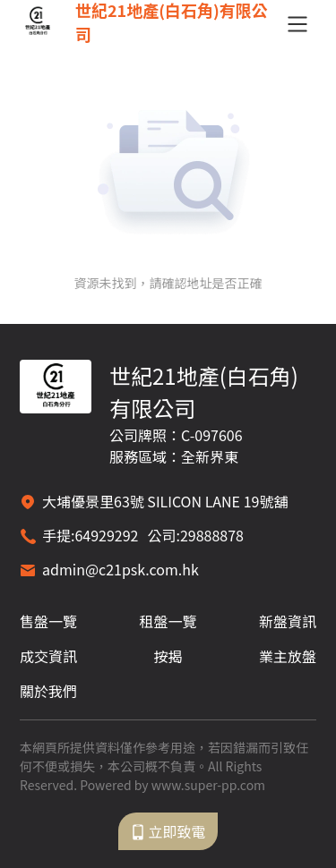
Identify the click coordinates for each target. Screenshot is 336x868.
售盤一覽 (48, 621)
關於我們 (48, 691)
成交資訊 (48, 656)
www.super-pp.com (208, 785)
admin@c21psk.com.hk (121, 569)
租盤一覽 (168, 621)
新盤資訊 (288, 621)
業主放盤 (288, 656)
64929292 (106, 535)
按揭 (168, 656)
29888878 (212, 535)
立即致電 (168, 831)
